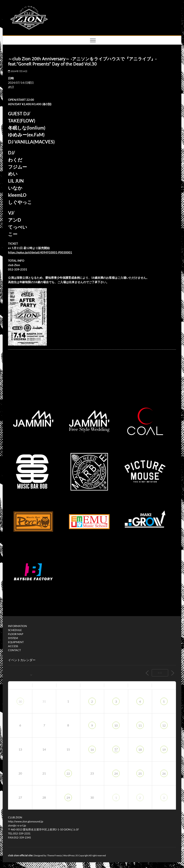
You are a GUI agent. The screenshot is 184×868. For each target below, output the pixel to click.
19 (164, 750)
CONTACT (14, 650)
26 (164, 773)
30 (20, 701)
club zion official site (20, 855)
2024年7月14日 (18, 71)
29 (68, 798)
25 (140, 773)
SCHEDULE (15, 630)
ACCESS (13, 646)
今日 (160, 673)
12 (164, 725)
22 (68, 773)
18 (140, 750)
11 (140, 725)
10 (116, 725)
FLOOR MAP (16, 634)
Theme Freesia (54, 855)
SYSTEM (13, 638)
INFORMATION (17, 626)
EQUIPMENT (16, 642)
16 (92, 750)
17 (116, 749)
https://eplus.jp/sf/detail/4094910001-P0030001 (40, 252)
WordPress (69, 855)
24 (116, 773)
